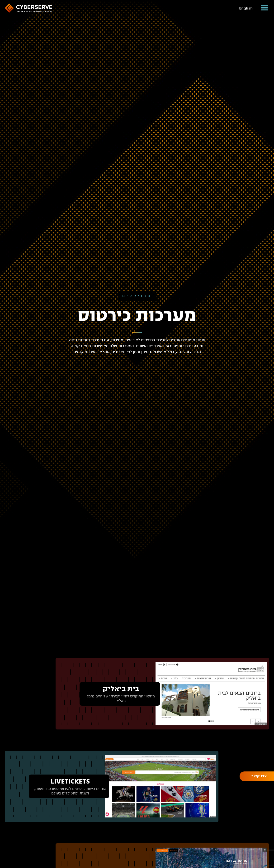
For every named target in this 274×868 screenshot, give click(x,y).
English (246, 8)
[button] (265, 8)
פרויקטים (137, 296)
